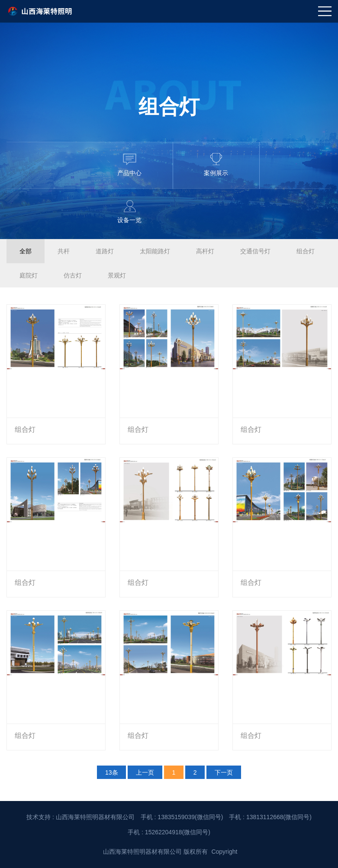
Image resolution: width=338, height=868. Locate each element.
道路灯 (105, 251)
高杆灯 (205, 251)
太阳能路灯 (155, 251)
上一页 (145, 772)
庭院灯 (29, 275)
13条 (112, 772)
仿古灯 (73, 275)
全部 (26, 251)
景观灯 (117, 275)
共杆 (64, 251)
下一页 (224, 772)
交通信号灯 (255, 251)
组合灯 (306, 251)
